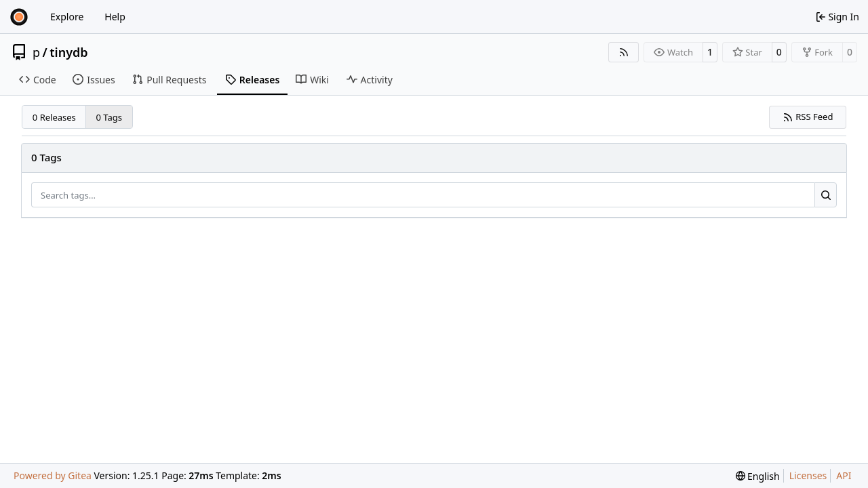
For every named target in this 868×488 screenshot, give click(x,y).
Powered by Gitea (53, 475)
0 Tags (110, 117)
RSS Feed (808, 117)
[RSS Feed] (624, 52)
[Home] (19, 17)
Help (115, 17)
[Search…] (826, 195)
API (844, 475)
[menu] (758, 476)
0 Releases (54, 117)
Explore (67, 17)
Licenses (808, 475)
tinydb (68, 52)
